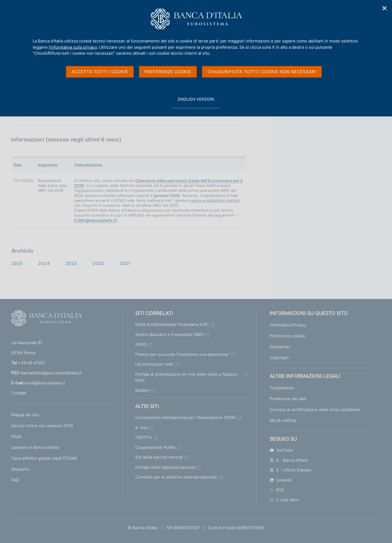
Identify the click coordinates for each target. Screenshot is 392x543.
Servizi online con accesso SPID (42, 426)
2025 (17, 263)
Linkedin (281, 480)
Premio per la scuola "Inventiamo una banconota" (182, 354)
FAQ (15, 480)
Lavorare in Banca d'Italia (35, 447)
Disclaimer (280, 347)
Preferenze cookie (287, 336)
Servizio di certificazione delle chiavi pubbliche (315, 410)
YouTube (281, 450)
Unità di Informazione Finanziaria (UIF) (172, 324)
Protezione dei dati (288, 399)
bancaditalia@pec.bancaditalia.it (51, 373)
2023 (71, 263)
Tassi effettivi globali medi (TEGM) (44, 458)
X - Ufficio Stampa (290, 470)
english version (196, 102)
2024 (44, 263)
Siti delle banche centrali (159, 457)
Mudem (142, 390)
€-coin (142, 428)
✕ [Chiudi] (385, 8)
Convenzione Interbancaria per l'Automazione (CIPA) (186, 417)
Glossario (20, 469)
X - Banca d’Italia (289, 460)
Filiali (16, 436)
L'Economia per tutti (154, 364)
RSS (277, 490)
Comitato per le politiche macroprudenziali (176, 477)
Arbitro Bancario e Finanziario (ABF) (170, 334)
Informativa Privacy (288, 325)
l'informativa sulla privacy (73, 47)
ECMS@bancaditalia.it (95, 220)
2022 (98, 263)
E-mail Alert (284, 500)
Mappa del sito (25, 415)
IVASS (141, 344)
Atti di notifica (283, 420)
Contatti (19, 393)
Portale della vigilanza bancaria (165, 467)
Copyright (279, 358)
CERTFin (144, 437)
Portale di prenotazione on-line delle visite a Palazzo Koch (186, 377)
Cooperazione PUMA (155, 447)
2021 (125, 263)
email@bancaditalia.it (45, 383)
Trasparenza (282, 388)
